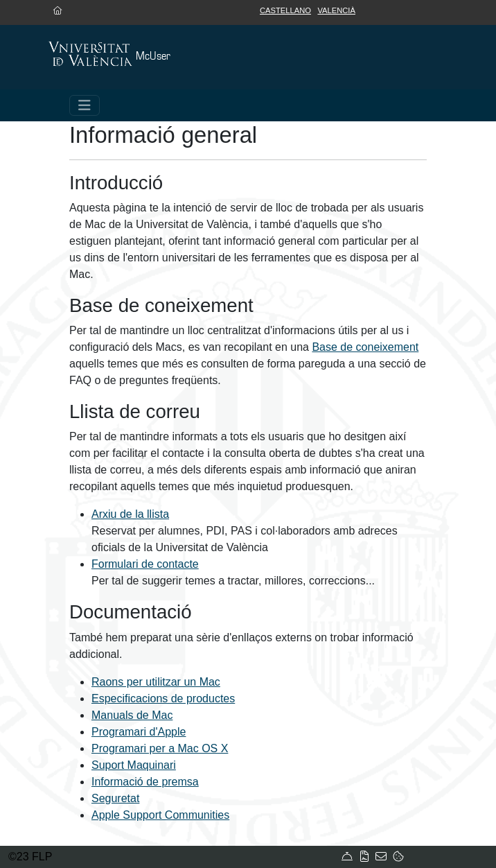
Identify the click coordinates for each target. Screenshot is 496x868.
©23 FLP (30, 857)
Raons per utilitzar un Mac (156, 682)
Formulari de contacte (145, 564)
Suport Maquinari (134, 765)
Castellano (285, 10)
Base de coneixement (365, 347)
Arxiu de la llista (130, 514)
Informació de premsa (145, 782)
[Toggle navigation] (85, 105)
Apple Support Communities (160, 815)
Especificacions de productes (163, 698)
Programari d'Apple (139, 732)
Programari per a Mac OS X (160, 748)
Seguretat (115, 798)
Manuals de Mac (132, 715)
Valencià (336, 10)
